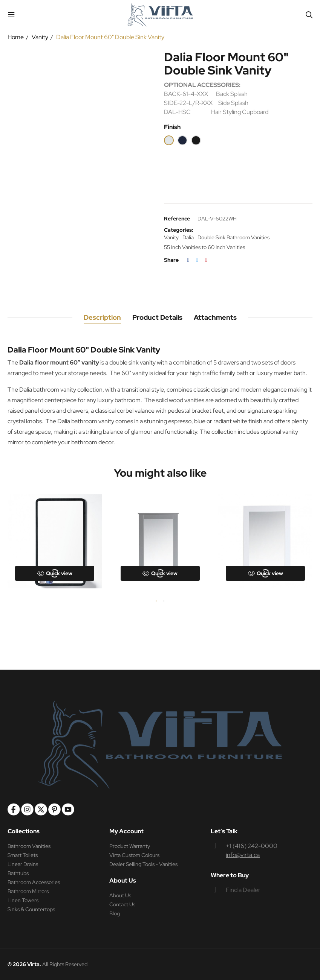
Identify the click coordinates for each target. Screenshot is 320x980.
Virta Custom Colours (134, 855)
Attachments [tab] (215, 317)
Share (188, 260)
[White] (169, 140)
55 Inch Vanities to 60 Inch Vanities (204, 247)
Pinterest (206, 260)
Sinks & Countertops (31, 909)
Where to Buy (230, 875)
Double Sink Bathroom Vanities (233, 237)
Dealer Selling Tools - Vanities (143, 864)
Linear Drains (23, 864)
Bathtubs (18, 873)
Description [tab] (102, 317)
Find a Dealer (243, 890)
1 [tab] (156, 601)
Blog (115, 913)
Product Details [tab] (157, 317)
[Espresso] (196, 140)
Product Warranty (130, 846)
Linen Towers (23, 900)
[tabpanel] (55, 541)
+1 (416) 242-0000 (252, 846)
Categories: (179, 230)
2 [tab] (164, 601)
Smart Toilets (23, 855)
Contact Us (122, 904)
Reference (177, 219)
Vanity (171, 237)
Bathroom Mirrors (28, 891)
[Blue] (182, 140)
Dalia (188, 237)
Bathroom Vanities (29, 846)
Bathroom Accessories (34, 882)
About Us (120, 895)
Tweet (197, 260)
